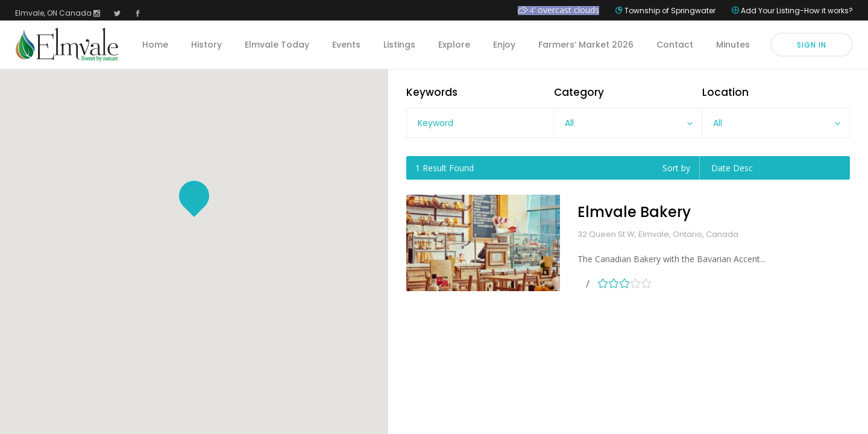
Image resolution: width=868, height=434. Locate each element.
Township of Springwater (670, 11)
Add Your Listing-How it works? (797, 11)
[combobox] (627, 123)
